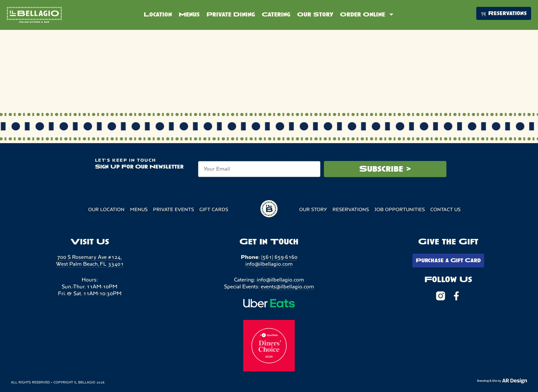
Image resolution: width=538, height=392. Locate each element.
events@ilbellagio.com (287, 286)
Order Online (367, 14)
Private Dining (231, 14)
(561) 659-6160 (279, 257)
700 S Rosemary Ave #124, (90, 257)
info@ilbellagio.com (269, 264)
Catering (276, 14)
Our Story (315, 14)
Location (158, 14)
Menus (189, 14)
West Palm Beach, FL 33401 (90, 264)
